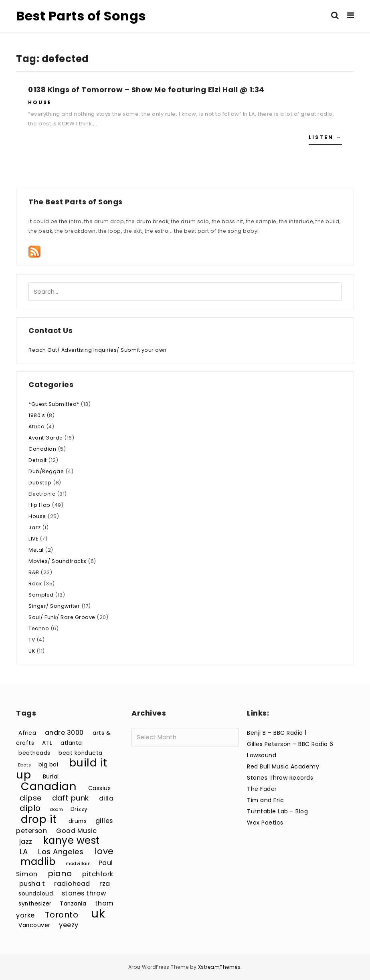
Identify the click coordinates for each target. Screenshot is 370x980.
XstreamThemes (219, 967)
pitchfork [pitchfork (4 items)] (98, 874)
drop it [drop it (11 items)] (39, 819)
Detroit (38, 460)
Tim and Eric (265, 800)
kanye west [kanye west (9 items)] (72, 840)
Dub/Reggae (46, 471)
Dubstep (40, 483)
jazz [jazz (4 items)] (26, 842)
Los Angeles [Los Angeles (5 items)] (61, 852)
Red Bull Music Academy (283, 766)
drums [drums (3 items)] (78, 821)
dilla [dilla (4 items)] (106, 798)
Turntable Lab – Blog (277, 811)
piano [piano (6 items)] (60, 873)
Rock (35, 584)
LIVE (33, 539)
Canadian (42, 449)
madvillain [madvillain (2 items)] (78, 864)
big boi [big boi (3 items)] (49, 765)
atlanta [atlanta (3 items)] (71, 743)
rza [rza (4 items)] (105, 884)
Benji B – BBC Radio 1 (277, 733)
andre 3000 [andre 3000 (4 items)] (64, 733)
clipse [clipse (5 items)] (31, 798)
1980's (37, 415)
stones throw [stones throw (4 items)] (84, 893)
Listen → (325, 137)
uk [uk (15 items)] (98, 913)
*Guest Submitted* (54, 404)
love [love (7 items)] (104, 851)
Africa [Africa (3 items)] (27, 733)
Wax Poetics (265, 823)
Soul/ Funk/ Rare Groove (62, 617)
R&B (34, 572)
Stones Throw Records (280, 778)
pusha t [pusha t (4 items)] (32, 884)
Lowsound (262, 755)
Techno (39, 628)
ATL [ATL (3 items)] (47, 743)
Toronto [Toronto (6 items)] (62, 915)
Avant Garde (46, 438)
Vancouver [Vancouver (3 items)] (34, 925)
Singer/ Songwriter (54, 606)
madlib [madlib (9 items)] (38, 862)
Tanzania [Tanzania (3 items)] (73, 904)
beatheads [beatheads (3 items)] (34, 753)
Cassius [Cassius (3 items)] (100, 788)
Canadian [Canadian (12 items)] (49, 786)
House (40, 102)
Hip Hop (39, 505)
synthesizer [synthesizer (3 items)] (35, 904)
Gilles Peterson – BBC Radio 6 (290, 744)
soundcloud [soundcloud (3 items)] (36, 894)
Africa (36, 426)
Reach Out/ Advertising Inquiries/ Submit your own (98, 350)
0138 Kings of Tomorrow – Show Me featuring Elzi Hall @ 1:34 (146, 90)
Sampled (41, 595)
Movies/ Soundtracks (58, 561)
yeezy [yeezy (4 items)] (69, 925)
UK (32, 651)
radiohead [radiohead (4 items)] (72, 884)
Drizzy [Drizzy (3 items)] (79, 809)
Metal (36, 550)
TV (32, 640)
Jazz (34, 527)
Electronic (42, 494)
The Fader (262, 789)
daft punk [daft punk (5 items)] (71, 798)
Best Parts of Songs (81, 16)
